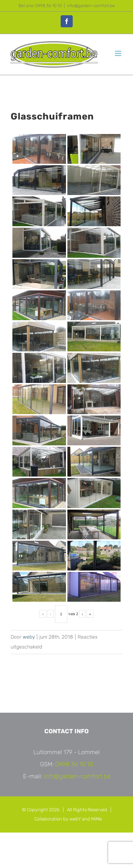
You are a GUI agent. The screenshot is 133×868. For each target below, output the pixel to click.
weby (29, 637)
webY (75, 819)
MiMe (96, 819)
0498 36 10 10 (74, 764)
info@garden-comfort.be (91, 6)
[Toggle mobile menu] (119, 53)
